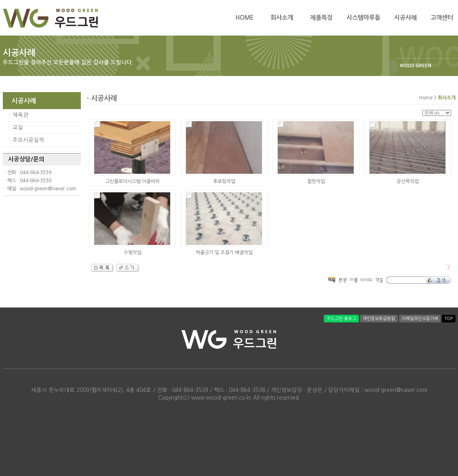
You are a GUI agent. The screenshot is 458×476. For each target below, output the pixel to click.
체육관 (20, 115)
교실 (18, 127)
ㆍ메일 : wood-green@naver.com (39, 189)
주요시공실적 (28, 140)
